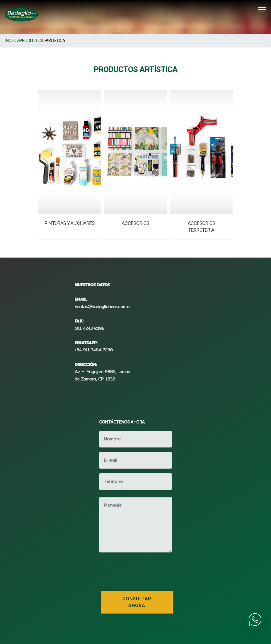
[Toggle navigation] (262, 9)
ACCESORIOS (135, 223)
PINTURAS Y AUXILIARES (70, 223)
